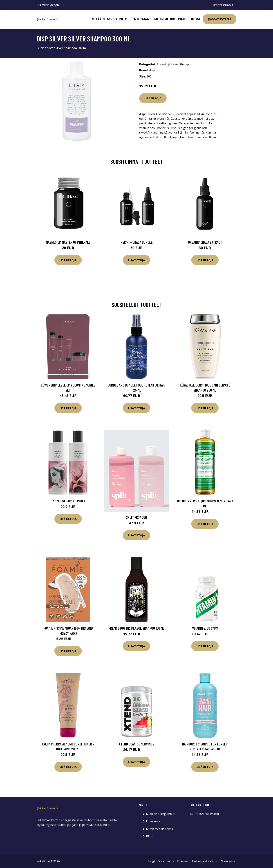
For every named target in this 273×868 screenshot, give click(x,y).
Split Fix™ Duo (136, 517)
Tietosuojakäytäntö (205, 861)
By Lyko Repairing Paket (68, 501)
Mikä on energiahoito (161, 814)
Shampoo (186, 64)
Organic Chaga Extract (205, 242)
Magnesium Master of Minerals (68, 242)
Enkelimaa (141, 19)
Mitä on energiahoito (110, 19)
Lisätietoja (153, 98)
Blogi (195, 19)
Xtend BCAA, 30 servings (136, 744)
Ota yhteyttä (166, 861)
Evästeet (183, 861)
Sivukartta (228, 861)
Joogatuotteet (220, 19)
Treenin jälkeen (167, 64)
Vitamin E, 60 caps (205, 628)
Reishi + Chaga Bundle (137, 242)
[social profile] (63, 5)
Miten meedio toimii (170, 19)
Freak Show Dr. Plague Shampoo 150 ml (136, 628)
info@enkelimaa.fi (223, 5)
